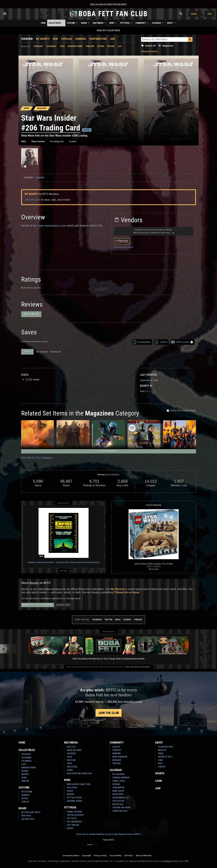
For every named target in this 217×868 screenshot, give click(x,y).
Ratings (25, 771)
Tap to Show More (108, 451)
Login (194, 14)
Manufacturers (29, 768)
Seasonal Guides (74, 801)
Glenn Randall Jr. (121, 798)
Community (142, 23)
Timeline (90, 46)
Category (38, 46)
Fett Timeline (73, 825)
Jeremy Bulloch (120, 811)
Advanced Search (150, 51)
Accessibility (116, 855)
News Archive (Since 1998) (79, 784)
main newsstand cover (52, 226)
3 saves (73, 141)
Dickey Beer (118, 794)
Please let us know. (128, 592)
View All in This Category (37, 458)
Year (62, 46)
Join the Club (109, 713)
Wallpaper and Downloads (79, 773)
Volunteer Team (165, 747)
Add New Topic (63, 605)
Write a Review (31, 314)
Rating (101, 46)
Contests (117, 750)
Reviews (25, 774)
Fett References (74, 822)
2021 (24, 141)
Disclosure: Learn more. (154, 231)
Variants (25, 795)
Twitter (108, 620)
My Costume (27, 792)
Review (111, 46)
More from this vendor (124, 247)
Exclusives (72, 788)
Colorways (26, 761)
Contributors (98, 39)
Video (69, 763)
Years (24, 778)
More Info (154, 569)
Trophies (116, 763)
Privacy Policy (100, 855)
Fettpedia (126, 23)
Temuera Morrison (121, 778)
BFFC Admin (182, 342)
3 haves (27, 352)
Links (160, 760)
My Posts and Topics (31, 812)
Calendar (158, 23)
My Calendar (118, 774)
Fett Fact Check (74, 798)
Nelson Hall (118, 804)
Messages (117, 760)
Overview (27, 39)
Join (209, 14)
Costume (73, 23)
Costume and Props (121, 808)
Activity (116, 747)
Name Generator (120, 757)
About (171, 23)
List (120, 46)
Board (86, 23)
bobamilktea (142, 342)
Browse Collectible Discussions (38, 605)
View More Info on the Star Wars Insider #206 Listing (54, 136)
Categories (26, 758)
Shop (160, 763)
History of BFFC (165, 757)
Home (43, 23)
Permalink (150, 391)
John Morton (118, 788)
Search (160, 773)
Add (113, 39)
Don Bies (116, 784)
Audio (69, 757)
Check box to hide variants (183, 410)
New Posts (26, 816)
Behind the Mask (74, 812)
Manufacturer (75, 46)
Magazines (168, 46)
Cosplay (25, 802)
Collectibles (56, 23)
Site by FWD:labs (144, 855)
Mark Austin (118, 791)
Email (118, 620)
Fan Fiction (72, 767)
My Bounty (43, 39)
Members (117, 753)
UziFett (161, 342)
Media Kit (162, 750)
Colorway (51, 46)
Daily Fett (71, 747)
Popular (67, 39)
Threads (138, 620)
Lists (24, 764)
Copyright (86, 855)
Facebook (97, 620)
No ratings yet (57, 141)
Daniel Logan (119, 781)
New (55, 39)
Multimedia (100, 23)
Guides (70, 791)
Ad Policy (63, 571)
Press (161, 753)
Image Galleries (74, 750)
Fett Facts (72, 818)
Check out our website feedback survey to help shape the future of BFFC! (108, 834)
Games (70, 770)
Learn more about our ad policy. (137, 667)
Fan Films (71, 760)
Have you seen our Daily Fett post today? (108, 4)
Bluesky (127, 620)
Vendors (81, 39)
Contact (162, 767)
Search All (150, 46)
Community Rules (71, 855)
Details (25, 798)
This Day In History (75, 815)
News (113, 23)
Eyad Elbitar (118, 801)
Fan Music (71, 753)
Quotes (70, 828)
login (37, 200)
